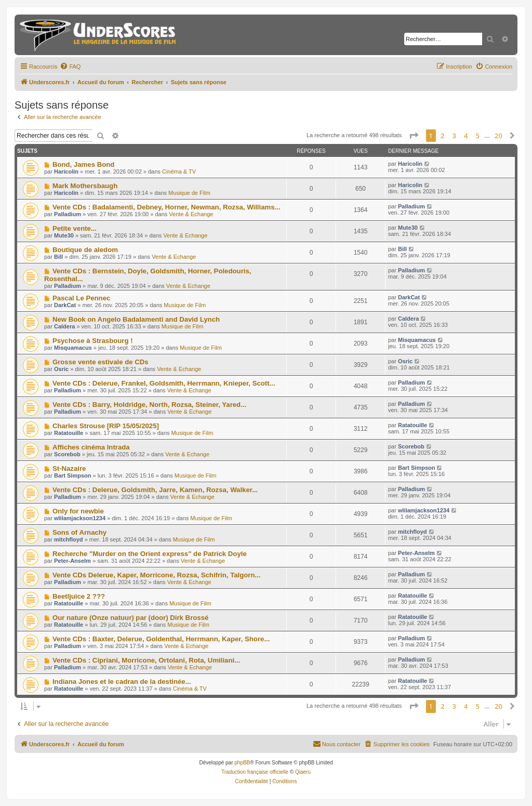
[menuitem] (70, 67)
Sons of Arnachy (79, 532)
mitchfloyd (69, 539)
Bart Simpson (73, 475)
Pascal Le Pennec (81, 298)
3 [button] (454, 136)
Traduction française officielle (255, 772)
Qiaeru (303, 772)
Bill (58, 257)
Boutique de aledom (85, 250)
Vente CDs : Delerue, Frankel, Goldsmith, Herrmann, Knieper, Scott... (164, 383)
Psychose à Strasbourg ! (93, 341)
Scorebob (67, 454)
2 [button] (442, 136)
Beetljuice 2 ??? (79, 596)
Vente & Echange (191, 214)
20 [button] (498, 136)
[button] (414, 136)
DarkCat (65, 305)
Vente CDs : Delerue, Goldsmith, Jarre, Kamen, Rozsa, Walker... (155, 490)
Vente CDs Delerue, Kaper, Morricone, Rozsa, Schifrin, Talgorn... (157, 575)
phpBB (242, 763)
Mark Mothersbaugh (85, 186)
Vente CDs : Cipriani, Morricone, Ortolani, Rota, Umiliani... (146, 660)
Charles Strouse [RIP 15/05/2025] (106, 426)
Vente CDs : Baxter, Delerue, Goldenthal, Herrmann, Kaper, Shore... (161, 639)
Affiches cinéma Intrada (91, 447)
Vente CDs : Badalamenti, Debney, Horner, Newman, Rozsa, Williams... (167, 207)
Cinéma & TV (179, 171)
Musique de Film (189, 193)
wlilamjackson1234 (80, 518)
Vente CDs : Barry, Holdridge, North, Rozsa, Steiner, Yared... (149, 405)
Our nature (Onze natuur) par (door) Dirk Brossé (130, 618)
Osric (61, 369)
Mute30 (64, 235)
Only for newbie (78, 511)
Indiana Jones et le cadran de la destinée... (122, 682)
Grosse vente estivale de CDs (101, 362)
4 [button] (466, 136)
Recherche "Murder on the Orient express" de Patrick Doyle (150, 554)
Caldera (64, 326)
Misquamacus (73, 348)
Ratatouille (69, 433)
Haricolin (66, 171)
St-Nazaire (69, 468)
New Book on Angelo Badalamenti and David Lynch (136, 319)
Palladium (68, 214)
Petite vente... (75, 228)
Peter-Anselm (72, 561)
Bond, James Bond (83, 164)
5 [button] (478, 136)
